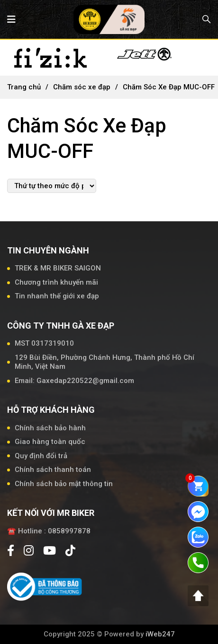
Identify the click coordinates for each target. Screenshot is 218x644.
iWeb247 (160, 634)
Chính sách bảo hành (50, 428)
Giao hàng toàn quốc (50, 442)
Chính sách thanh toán (53, 470)
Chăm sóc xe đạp (82, 87)
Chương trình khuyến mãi (56, 282)
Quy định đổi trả (41, 456)
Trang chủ (24, 87)
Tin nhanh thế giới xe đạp (57, 296)
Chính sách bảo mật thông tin (64, 484)
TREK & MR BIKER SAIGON (58, 268)
